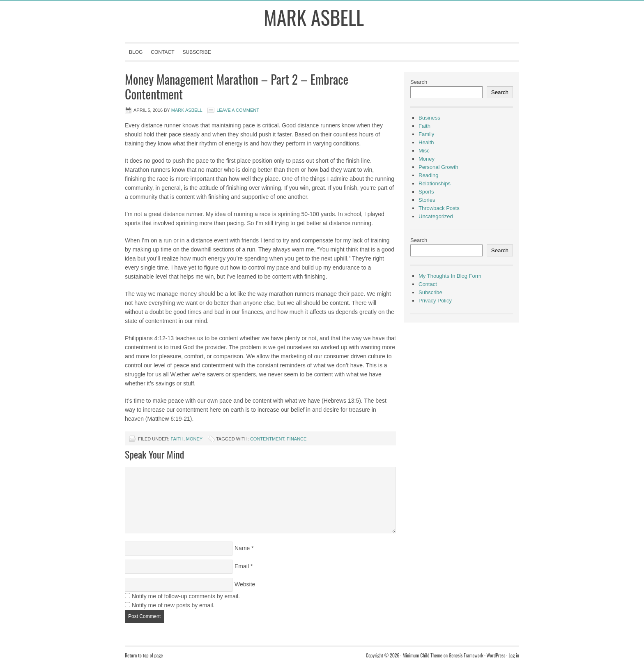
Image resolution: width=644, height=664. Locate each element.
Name (242, 548)
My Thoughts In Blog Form (450, 276)
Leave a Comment (238, 110)
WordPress (496, 655)
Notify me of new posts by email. (173, 605)
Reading (428, 175)
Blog (136, 52)
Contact (162, 52)
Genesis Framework (466, 655)
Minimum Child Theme (422, 655)
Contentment (267, 439)
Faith (177, 439)
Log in (514, 655)
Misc (424, 151)
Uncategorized (436, 216)
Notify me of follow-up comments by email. (186, 596)
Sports (426, 192)
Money (194, 439)
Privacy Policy (435, 301)
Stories (427, 200)
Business (429, 118)
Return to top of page (144, 655)
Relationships (435, 183)
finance (297, 439)
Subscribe (197, 52)
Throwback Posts (439, 208)
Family (426, 134)
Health (426, 142)
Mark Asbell (314, 17)
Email (242, 566)
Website (245, 584)
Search (419, 82)
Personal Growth (438, 167)
